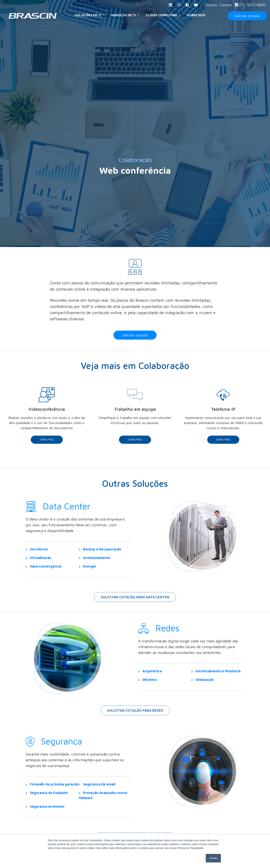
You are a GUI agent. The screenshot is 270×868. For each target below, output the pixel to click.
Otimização (202, 683)
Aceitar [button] (213, 858)
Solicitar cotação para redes (135, 714)
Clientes (211, 5)
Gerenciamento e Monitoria (216, 674)
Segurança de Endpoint (47, 796)
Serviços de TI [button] (124, 15)
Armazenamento (95, 561)
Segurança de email (97, 788)
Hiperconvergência (43, 570)
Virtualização (38, 561)
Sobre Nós (196, 15)
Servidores (37, 553)
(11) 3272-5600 (250, 5)
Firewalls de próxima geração (52, 788)
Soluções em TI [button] (88, 15)
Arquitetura (150, 674)
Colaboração (135, 160)
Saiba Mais (47, 443)
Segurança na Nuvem (45, 810)
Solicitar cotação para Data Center (135, 600)
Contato (226, 5)
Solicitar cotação (247, 16)
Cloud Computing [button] (162, 15)
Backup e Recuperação (100, 553)
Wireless (147, 683)
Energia (87, 570)
